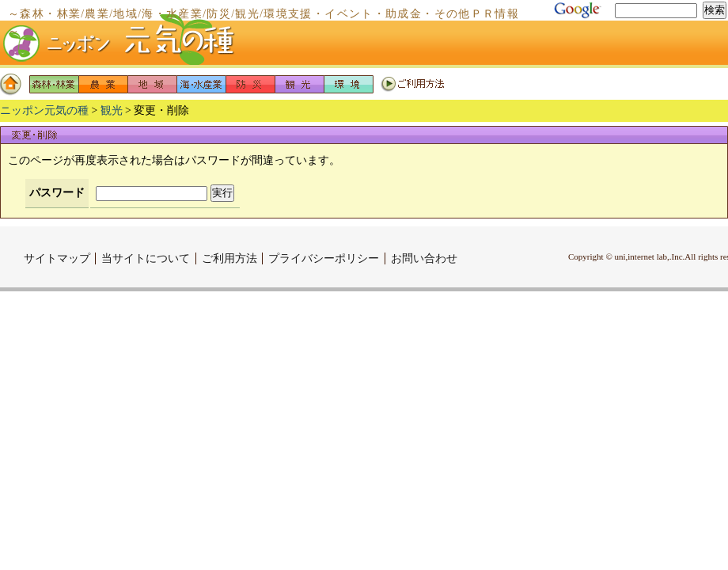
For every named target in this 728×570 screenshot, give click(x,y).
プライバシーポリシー (324, 258)
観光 (299, 84)
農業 (103, 84)
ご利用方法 (412, 84)
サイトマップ (57, 258)
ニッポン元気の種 (44, 110)
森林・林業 (54, 84)
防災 (250, 84)
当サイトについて (146, 258)
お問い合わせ (424, 258)
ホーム (15, 84)
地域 (152, 84)
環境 (348, 84)
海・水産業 (201, 84)
